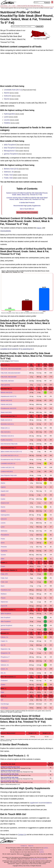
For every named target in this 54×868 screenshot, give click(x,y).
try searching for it (27, 349)
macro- (39, 228)
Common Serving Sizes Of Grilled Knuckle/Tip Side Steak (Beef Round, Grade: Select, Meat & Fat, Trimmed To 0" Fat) (27, 199)
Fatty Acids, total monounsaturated (11, 369)
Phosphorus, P (5, 657)
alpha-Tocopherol (6, 614)
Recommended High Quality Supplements (27, 206)
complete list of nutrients (9, 349)
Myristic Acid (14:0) (6, 400)
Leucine (7, 120)
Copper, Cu (4, 641)
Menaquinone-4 (10, 151)
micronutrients (6, 231)
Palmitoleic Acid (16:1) (7, 436)
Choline (3, 685)
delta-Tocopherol (10, 145)
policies (46, 848)
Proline (3, 539)
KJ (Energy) (4, 708)
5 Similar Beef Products (27, 203)
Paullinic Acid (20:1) (7, 440)
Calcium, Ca (4, 637)
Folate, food (8, 175)
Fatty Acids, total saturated (9, 377)
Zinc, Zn (3, 673)
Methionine (4, 531)
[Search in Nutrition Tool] (23, 26)
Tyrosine (3, 555)
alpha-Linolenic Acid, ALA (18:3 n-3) (11, 452)
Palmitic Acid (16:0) (6, 404)
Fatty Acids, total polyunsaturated (10, 373)
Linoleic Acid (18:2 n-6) (7, 467)
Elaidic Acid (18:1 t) (6, 420)
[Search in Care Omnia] (39, 2)
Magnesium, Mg (5, 649)
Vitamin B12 (4, 602)
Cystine (3, 499)
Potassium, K (5, 661)
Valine (3, 559)
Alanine (7, 93)
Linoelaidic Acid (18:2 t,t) (13, 90)
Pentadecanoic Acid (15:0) (8, 408)
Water (2, 692)
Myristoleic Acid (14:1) (7, 424)
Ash (2, 700)
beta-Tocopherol (10, 148)
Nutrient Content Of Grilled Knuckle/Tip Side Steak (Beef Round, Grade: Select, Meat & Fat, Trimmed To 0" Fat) (27, 194)
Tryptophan (4, 551)
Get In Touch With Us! (27, 209)
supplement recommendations (41, 803)
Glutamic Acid (5, 503)
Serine (3, 543)
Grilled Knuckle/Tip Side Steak (10, 767)
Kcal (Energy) (5, 704)
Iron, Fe (3, 645)
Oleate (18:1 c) (5, 428)
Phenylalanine (5, 535)
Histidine (7, 123)
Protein (3, 566)
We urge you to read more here (39, 859)
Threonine (4, 547)
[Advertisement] (27, 70)
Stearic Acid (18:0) (6, 412)
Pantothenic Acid (6, 590)
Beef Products (15, 361)
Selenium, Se (9, 172)
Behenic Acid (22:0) (11, 169)
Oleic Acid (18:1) (6, 432)
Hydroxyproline (9, 114)
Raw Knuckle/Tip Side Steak (10, 774)
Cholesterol (4, 681)
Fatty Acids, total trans (7, 381)
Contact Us (22, 835)
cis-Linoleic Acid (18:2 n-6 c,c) (10, 455)
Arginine (3, 487)
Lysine (6, 117)
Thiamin (3, 598)
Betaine (3, 495)
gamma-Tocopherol (11, 154)
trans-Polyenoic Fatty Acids (9, 475)
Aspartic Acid (5, 491)
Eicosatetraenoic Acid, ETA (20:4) (11, 459)
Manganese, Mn (5, 653)
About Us (31, 846)
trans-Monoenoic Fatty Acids (9, 444)
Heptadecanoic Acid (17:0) (8, 396)
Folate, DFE (4, 574)
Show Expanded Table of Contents (27, 212)
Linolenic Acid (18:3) (7, 471)
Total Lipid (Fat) (5, 385)
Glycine (7, 99)
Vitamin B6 (4, 606)
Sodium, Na (4, 669)
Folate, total (8, 178)
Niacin (3, 586)
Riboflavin (4, 594)
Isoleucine (8, 96)
